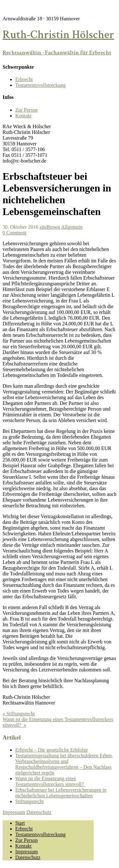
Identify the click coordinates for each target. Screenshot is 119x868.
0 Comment (14, 233)
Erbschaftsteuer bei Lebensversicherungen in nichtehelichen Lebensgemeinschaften (61, 793)
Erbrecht (24, 79)
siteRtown (50, 227)
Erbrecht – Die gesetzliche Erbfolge (52, 750)
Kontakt (23, 116)
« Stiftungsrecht (19, 714)
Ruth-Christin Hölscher (58, 35)
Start (20, 823)
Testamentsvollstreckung (40, 85)
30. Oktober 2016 (20, 227)
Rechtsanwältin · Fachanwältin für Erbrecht (57, 53)
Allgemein (72, 227)
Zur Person (26, 110)
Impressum (14, 812)
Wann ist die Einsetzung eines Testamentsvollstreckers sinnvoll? (50, 781)
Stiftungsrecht (30, 801)
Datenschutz (39, 812)
